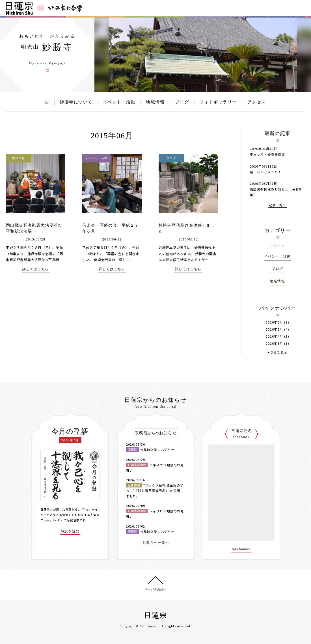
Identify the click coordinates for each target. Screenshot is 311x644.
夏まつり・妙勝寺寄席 (267, 154)
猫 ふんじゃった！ (266, 172)
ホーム (47, 102)
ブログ (182, 102)
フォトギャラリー (218, 102)
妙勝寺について (76, 102)
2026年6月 (275, 322)
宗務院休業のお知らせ (157, 450)
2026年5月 (275, 329)
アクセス (257, 102)
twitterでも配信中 (66, 520)
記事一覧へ (278, 205)
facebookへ (242, 549)
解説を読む (70, 531)
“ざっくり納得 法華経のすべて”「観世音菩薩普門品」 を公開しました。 (155, 490)
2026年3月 (275, 343)
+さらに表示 (277, 353)
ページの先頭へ (156, 589)
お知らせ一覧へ (156, 543)
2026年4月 (275, 336)
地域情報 (155, 102)
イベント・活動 (119, 102)
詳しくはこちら (36, 269)
